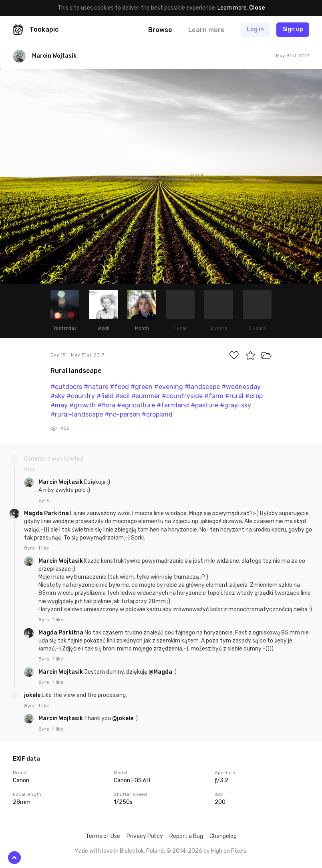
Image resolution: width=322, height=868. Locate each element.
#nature (96, 387)
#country (81, 396)
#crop (254, 396)
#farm (214, 396)
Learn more (232, 8)
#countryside (182, 396)
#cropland (157, 414)
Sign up (293, 29)
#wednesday (241, 387)
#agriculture (136, 405)
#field (105, 396)
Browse (160, 30)
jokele (33, 695)
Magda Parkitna (47, 513)
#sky (58, 396)
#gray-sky (235, 405)
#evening (169, 387)
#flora (106, 405)
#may (59, 405)
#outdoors (66, 387)
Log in (255, 29)
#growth (83, 405)
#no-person (122, 414)
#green (142, 387)
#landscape (202, 387)
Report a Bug (186, 836)
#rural (234, 396)
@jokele (123, 718)
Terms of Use (103, 836)
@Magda (160, 672)
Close (257, 8)
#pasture (204, 405)
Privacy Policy (145, 836)
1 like (43, 548)
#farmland (173, 405)
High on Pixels (229, 851)
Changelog (223, 836)
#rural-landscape (77, 414)
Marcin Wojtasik (61, 482)
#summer (146, 396)
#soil (123, 396)
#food (120, 387)
